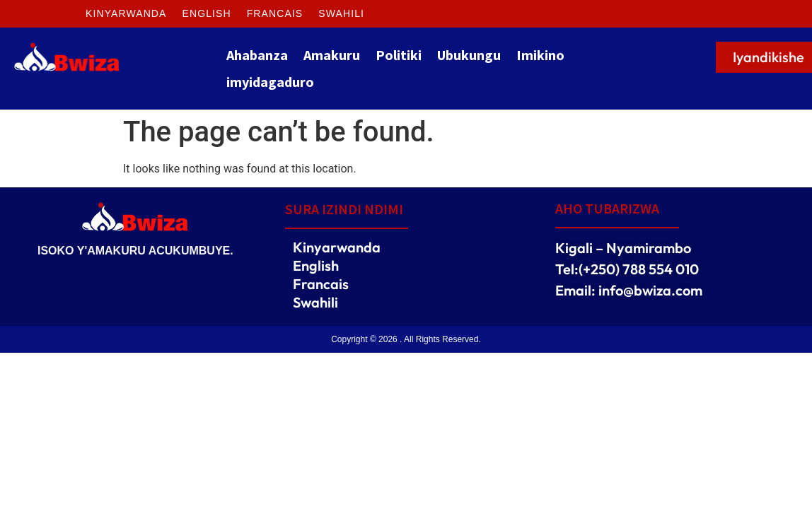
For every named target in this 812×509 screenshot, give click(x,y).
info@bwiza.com (650, 290)
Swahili (341, 13)
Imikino (540, 55)
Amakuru (332, 55)
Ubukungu (469, 55)
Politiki (399, 55)
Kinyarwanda (126, 13)
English (207, 13)
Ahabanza (257, 55)
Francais (275, 13)
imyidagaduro (270, 82)
